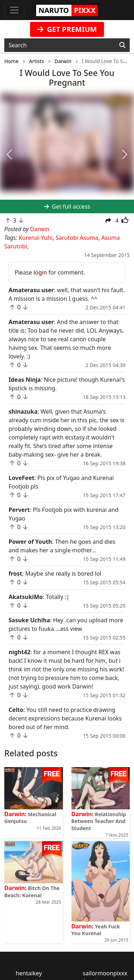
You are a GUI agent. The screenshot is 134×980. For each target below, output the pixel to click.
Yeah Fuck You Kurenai (96, 930)
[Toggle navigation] (14, 10)
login (40, 272)
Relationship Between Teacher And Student (99, 821)
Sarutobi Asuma (77, 238)
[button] (10, 155)
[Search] (122, 45)
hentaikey (29, 973)
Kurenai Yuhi (36, 238)
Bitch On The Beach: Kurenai (32, 891)
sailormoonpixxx (105, 973)
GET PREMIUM (67, 29)
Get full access (67, 206)
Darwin (14, 814)
